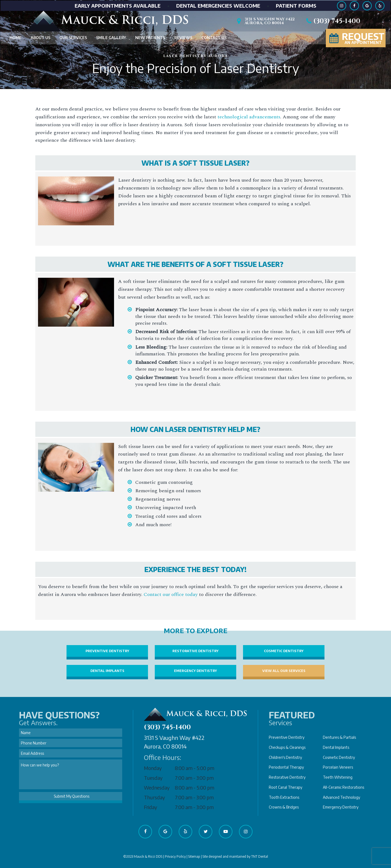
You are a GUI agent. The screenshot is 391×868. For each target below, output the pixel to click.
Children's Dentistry (285, 757)
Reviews (183, 37)
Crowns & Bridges (284, 807)
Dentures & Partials (339, 737)
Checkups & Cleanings (287, 747)
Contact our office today (171, 594)
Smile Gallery (111, 37)
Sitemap (194, 856)
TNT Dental (260, 856)
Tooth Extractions (284, 797)
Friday (151, 807)
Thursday (154, 797)
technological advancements (249, 117)
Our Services (73, 37)
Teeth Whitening (338, 777)
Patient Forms (296, 5)
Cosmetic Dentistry (284, 651)
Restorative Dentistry (195, 651)
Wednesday (157, 787)
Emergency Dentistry (195, 671)
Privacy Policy (175, 856)
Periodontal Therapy (286, 767)
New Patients (150, 37)
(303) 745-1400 (332, 21)
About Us (40, 37)
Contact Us (214, 37)
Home (15, 37)
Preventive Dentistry (107, 651)
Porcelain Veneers (338, 767)
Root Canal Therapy (286, 787)
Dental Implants (107, 671)
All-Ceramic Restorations (343, 787)
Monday (153, 768)
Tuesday (153, 778)
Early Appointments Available (118, 5)
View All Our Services (284, 671)
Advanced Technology (341, 797)
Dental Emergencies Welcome (218, 5)
